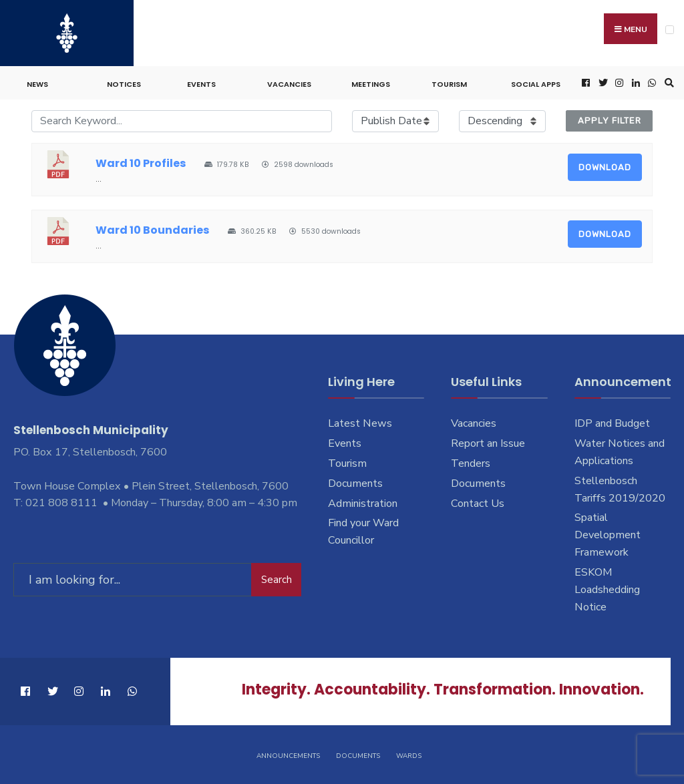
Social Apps (536, 84)
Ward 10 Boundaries (152, 230)
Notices (124, 84)
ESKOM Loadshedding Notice (607, 590)
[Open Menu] (670, 30)
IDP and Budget (612, 423)
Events (201, 84)
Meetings (371, 84)
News (37, 84)
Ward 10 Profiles (141, 163)
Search (277, 580)
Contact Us (478, 504)
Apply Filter (610, 121)
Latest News (360, 423)
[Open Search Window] (667, 83)
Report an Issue (488, 443)
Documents (355, 483)
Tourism (449, 84)
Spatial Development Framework (608, 535)
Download (605, 167)
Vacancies (289, 84)
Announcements (288, 756)
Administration (363, 504)
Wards (409, 756)
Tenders (471, 463)
